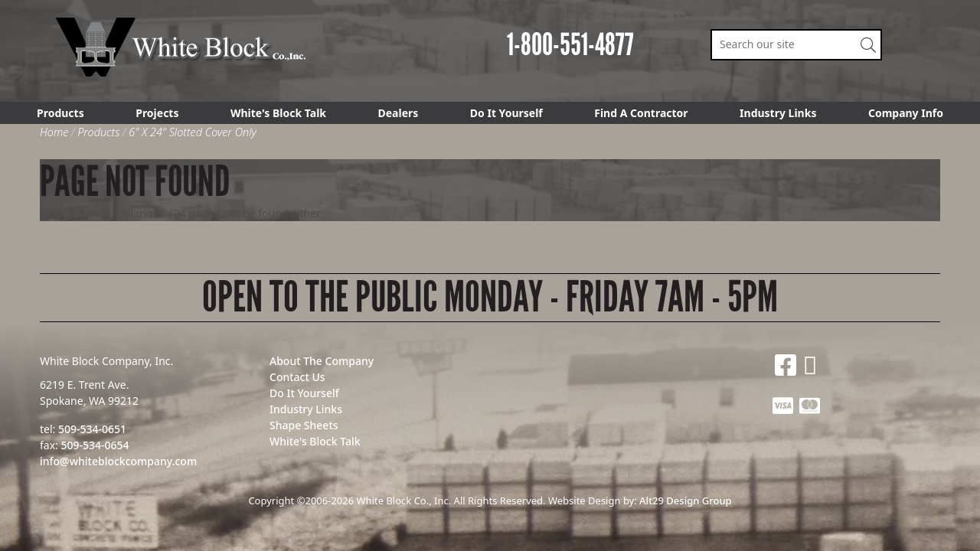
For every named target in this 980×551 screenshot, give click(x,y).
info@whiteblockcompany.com (118, 461)
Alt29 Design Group (685, 500)
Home (54, 132)
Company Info (906, 113)
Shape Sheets (304, 425)
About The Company (322, 361)
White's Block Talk (278, 113)
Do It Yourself (506, 113)
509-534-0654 (95, 445)
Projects (157, 113)
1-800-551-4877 (570, 45)
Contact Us (297, 377)
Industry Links (778, 113)
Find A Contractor (641, 113)
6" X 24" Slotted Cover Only (193, 132)
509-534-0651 (92, 429)
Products (60, 113)
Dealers (399, 113)
